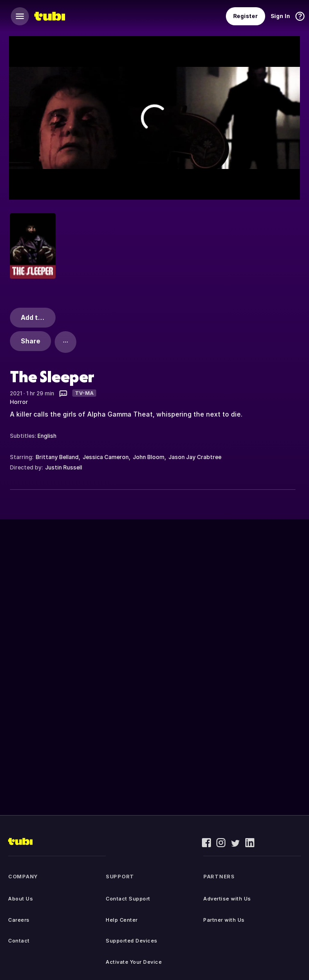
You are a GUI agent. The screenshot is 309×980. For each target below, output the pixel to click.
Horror (19, 402)
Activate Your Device (134, 962)
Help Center (122, 920)
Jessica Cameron (106, 457)
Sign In (280, 16)
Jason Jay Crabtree (195, 457)
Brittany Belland (57, 457)
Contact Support (128, 899)
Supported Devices (132, 941)
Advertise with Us (227, 899)
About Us (21, 899)
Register (246, 16)
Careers (19, 920)
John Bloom (149, 457)
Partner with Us (224, 920)
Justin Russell (64, 467)
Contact (19, 941)
